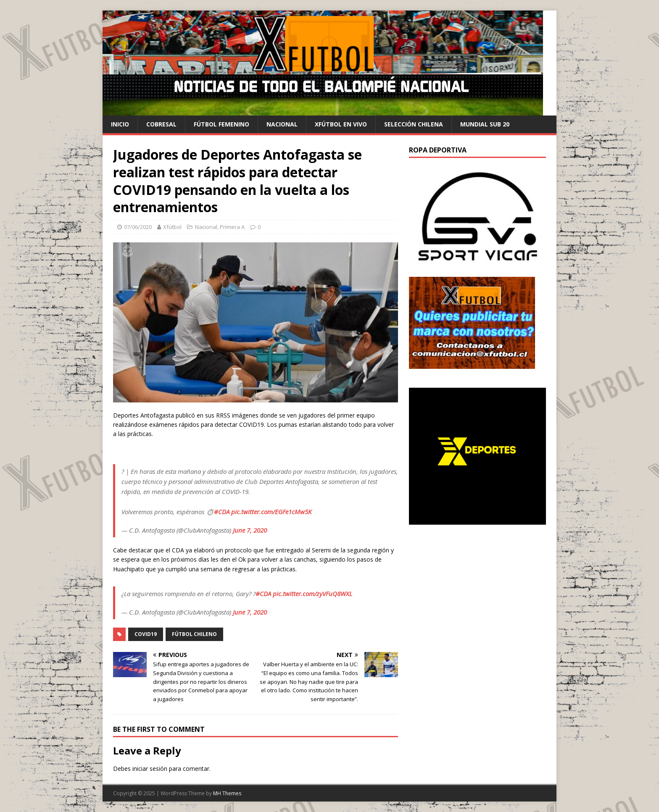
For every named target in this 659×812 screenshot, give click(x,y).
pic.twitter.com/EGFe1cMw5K (271, 512)
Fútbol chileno (194, 634)
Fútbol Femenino (221, 124)
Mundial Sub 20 (485, 124)
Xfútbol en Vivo (341, 124)
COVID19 (146, 634)
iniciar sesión (150, 769)
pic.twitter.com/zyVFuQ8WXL (312, 594)
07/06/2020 (138, 227)
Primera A (232, 227)
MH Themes (227, 793)
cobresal (161, 124)
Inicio (120, 124)
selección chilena (414, 124)
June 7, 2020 (250, 530)
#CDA (222, 512)
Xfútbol (172, 227)
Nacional (282, 124)
